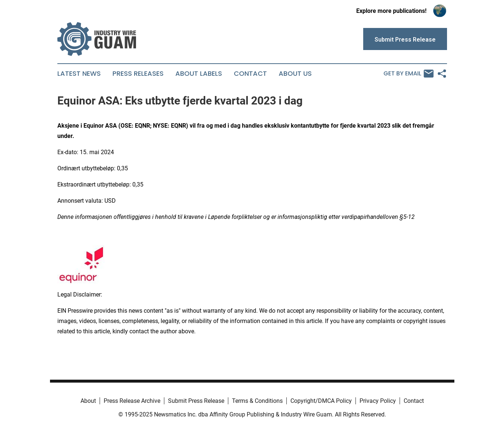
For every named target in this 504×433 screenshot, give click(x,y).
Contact (250, 74)
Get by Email (409, 74)
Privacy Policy (378, 401)
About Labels (199, 74)
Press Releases (138, 74)
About (88, 401)
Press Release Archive (132, 401)
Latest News (79, 74)
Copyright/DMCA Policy (321, 401)
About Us (295, 74)
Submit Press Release (196, 401)
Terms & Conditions (257, 401)
